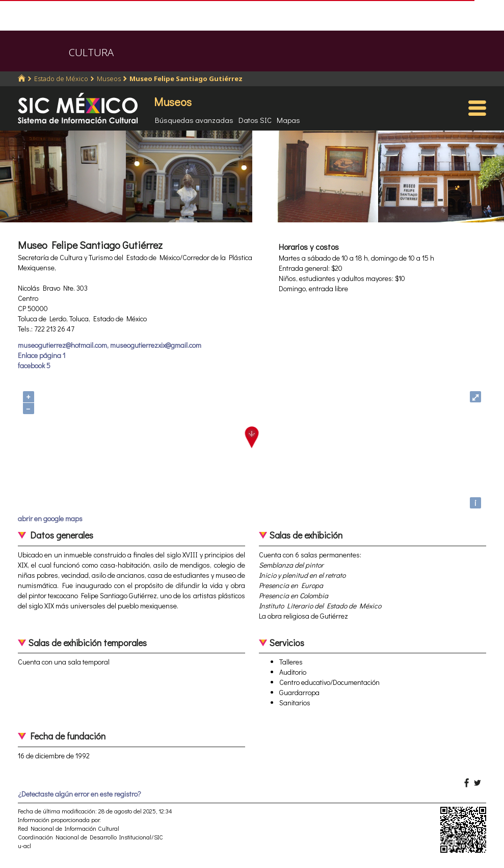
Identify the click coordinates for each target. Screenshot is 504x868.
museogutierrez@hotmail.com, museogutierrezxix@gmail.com (110, 345)
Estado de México (61, 79)
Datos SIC (255, 120)
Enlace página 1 (42, 355)
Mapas (288, 120)
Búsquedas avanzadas (194, 120)
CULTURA (91, 52)
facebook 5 (34, 365)
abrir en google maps (50, 518)
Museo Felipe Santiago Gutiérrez (186, 79)
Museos (109, 79)
